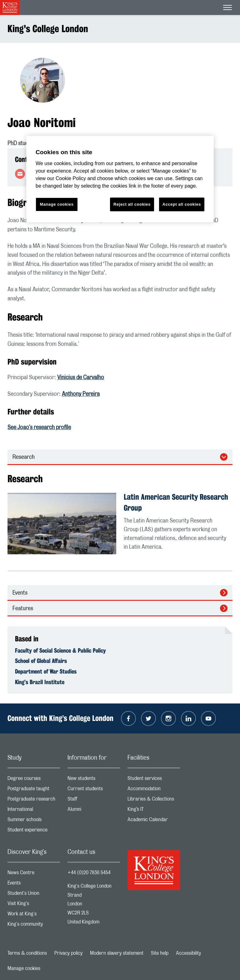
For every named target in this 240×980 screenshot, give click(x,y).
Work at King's (34, 915)
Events (20, 593)
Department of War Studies (46, 671)
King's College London (48, 29)
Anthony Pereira (81, 394)
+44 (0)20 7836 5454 (89, 873)
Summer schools (34, 821)
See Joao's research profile (39, 428)
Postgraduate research (34, 800)
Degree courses (34, 780)
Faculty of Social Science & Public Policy (60, 650)
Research (24, 457)
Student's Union (34, 895)
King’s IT (154, 811)
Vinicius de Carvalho (81, 378)
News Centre (34, 874)
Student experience (34, 831)
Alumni (94, 811)
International (34, 811)
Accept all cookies (182, 204)
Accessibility (188, 953)
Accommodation (154, 790)
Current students (94, 790)
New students (94, 780)
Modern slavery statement (117, 953)
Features (23, 609)
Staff (94, 800)
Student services (154, 780)
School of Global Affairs (41, 661)
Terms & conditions (27, 953)
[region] (120, 179)
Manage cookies (24, 968)
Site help (160, 953)
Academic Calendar (154, 821)
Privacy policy (68, 953)
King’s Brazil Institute (40, 682)
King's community (34, 926)
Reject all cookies (132, 204)
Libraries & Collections (154, 800)
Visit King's (34, 905)
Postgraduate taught (34, 790)
